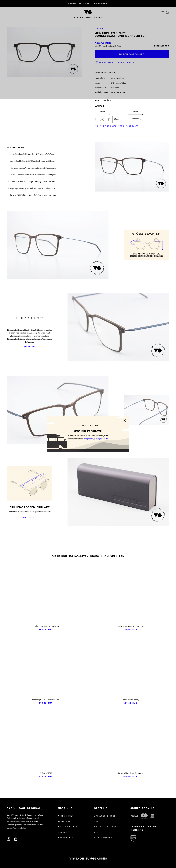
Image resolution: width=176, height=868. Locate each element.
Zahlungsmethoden (106, 816)
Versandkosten (103, 838)
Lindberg (30, 346)
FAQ (96, 832)
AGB (96, 821)
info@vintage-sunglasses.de (96, 439)
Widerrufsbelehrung (106, 827)
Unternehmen (66, 816)
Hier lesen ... (30, 517)
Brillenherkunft (68, 827)
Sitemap (63, 832)
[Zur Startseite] (88, 859)
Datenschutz (66, 838)
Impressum (64, 821)
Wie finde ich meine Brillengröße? (116, 126)
